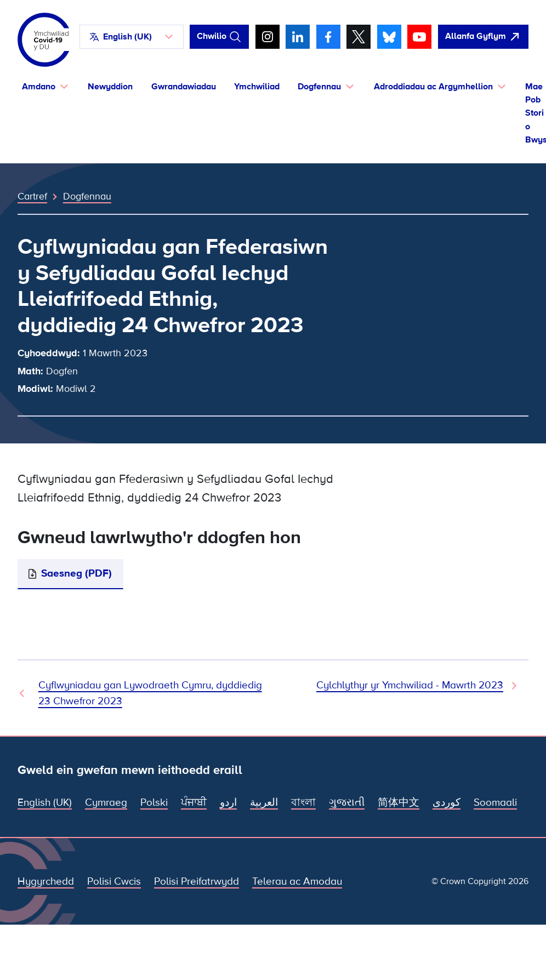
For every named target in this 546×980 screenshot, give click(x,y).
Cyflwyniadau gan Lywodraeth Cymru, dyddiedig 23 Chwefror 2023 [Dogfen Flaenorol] (150, 693)
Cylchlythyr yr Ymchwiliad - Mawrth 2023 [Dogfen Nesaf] (410, 685)
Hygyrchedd (46, 882)
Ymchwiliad (257, 87)
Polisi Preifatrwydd (197, 882)
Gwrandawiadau (184, 87)
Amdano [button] (39, 87)
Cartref (32, 196)
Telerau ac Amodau (297, 882)
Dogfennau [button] (319, 87)
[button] (132, 37)
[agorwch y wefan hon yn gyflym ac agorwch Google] (483, 37)
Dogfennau (87, 196)
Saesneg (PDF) (76, 574)
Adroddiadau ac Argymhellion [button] (433, 87)
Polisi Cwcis (114, 882)
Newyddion (110, 87)
